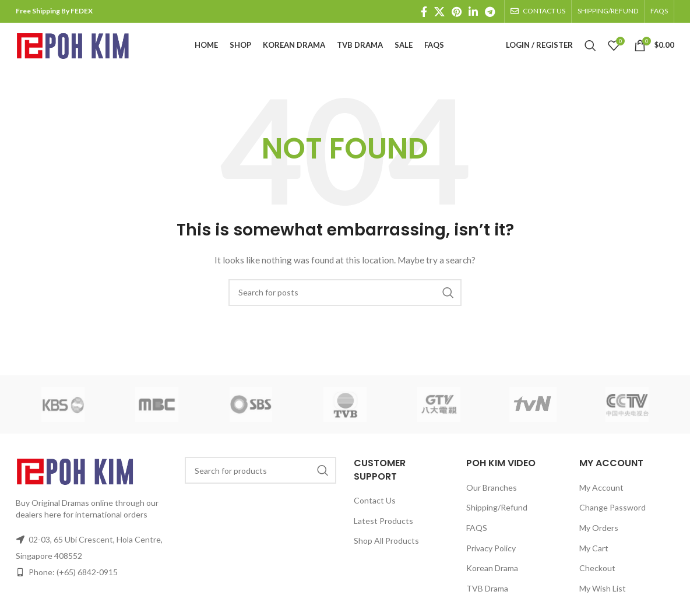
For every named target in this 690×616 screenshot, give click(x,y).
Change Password (612, 515)
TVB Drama (487, 596)
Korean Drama (492, 576)
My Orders (599, 536)
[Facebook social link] (424, 12)
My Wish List (603, 596)
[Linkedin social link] (473, 12)
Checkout (597, 576)
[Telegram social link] (490, 12)
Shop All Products (386, 549)
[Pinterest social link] (457, 12)
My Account (601, 496)
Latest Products (383, 529)
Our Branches (492, 496)
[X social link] (439, 12)
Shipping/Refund (497, 515)
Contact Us (375, 508)
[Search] (590, 50)
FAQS (477, 536)
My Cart (594, 556)
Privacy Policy (491, 556)
